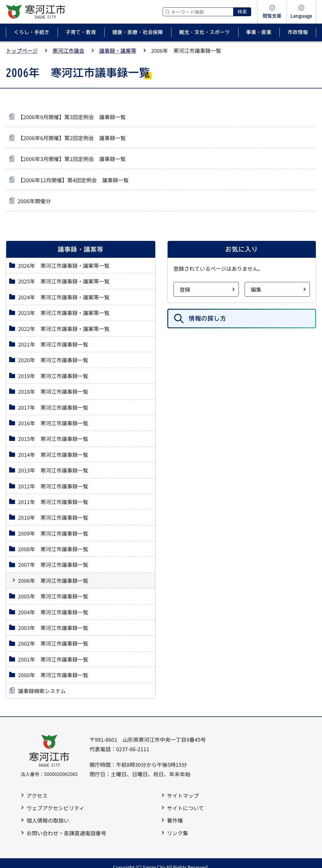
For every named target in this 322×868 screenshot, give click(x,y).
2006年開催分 (34, 201)
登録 (185, 289)
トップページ (22, 50)
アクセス (37, 795)
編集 (256, 289)
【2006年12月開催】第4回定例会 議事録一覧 (73, 180)
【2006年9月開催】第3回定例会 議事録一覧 (72, 117)
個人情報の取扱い (48, 820)
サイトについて (185, 808)
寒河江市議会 (68, 50)
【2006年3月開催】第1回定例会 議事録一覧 (72, 159)
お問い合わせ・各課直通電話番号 (66, 833)
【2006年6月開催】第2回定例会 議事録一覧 (72, 138)
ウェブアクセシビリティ (55, 808)
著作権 (175, 820)
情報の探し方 (208, 318)
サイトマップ (183, 795)
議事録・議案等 (118, 50)
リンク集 (178, 833)
